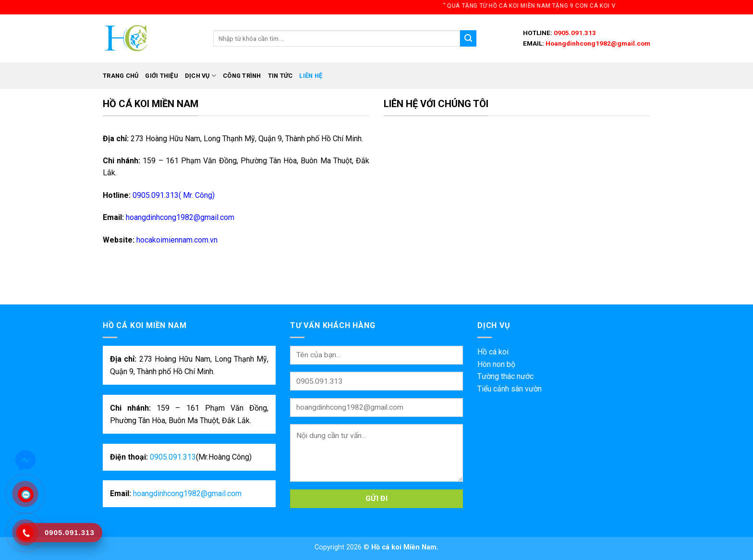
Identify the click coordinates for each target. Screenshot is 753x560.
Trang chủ (121, 76)
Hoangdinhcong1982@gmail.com (597, 43)
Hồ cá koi (493, 352)
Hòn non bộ (496, 364)
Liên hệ (311, 76)
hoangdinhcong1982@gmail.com (180, 217)
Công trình (242, 76)
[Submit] (468, 38)
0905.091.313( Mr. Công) (173, 195)
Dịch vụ (200, 76)
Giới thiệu (162, 76)
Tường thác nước (505, 376)
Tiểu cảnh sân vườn (510, 389)
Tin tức (280, 76)
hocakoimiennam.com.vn (177, 240)
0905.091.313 (574, 33)
